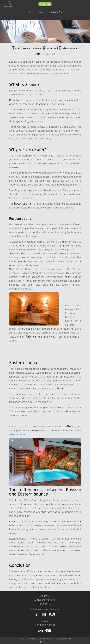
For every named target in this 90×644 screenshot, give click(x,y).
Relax (71, 426)
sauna (33, 85)
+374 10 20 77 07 (45, 625)
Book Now (45, 4)
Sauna (41, 12)
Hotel (30, 12)
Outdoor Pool (56, 12)
